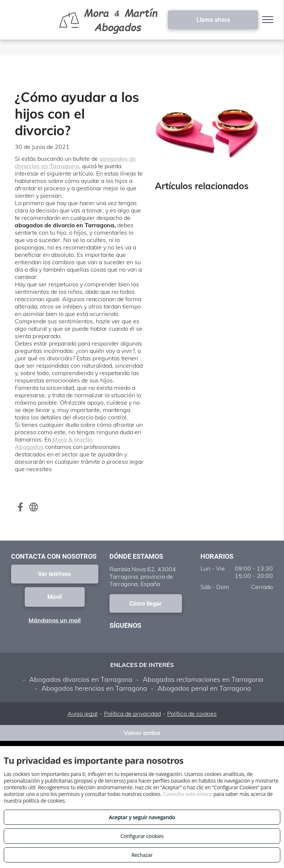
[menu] (268, 20)
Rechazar (142, 855)
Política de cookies (192, 714)
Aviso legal (83, 714)
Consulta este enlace (187, 794)
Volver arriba (142, 733)
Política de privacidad (132, 714)
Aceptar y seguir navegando (142, 817)
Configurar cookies (142, 836)
